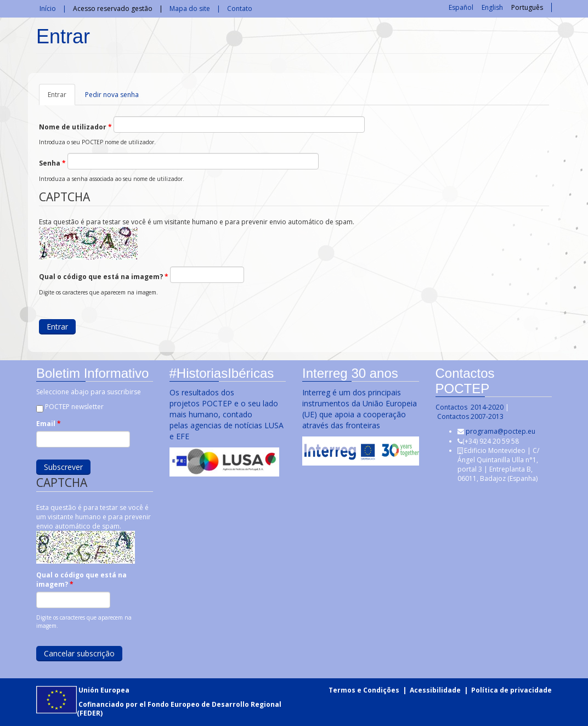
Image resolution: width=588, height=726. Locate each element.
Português (527, 7)
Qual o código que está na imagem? (104, 277)
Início (48, 8)
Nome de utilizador (75, 127)
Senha (52, 163)
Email (47, 424)
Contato (240, 8)
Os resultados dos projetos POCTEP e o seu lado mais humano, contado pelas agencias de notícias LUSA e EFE (225, 414)
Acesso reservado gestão (113, 8)
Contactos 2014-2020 (468, 407)
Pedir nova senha (112, 95)
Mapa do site (190, 8)
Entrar (61, 98)
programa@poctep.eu (499, 431)
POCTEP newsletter (73, 407)
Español (461, 7)
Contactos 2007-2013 (469, 416)
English (492, 7)
